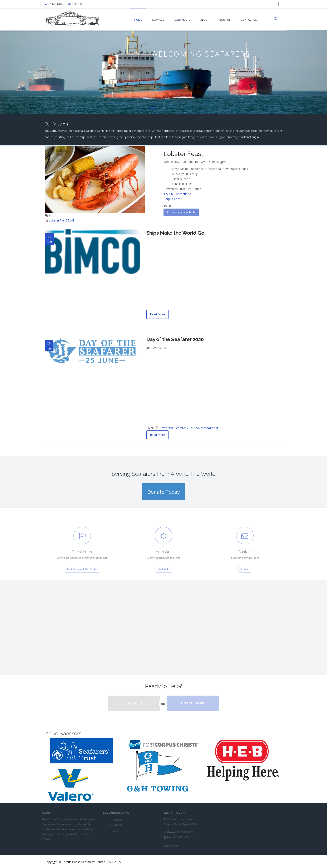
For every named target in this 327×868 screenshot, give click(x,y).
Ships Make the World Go (175, 233)
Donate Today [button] (163, 492)
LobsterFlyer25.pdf (61, 220)
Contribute (182, 20)
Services (158, 20)
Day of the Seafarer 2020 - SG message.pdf (189, 428)
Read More (157, 314)
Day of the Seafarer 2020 (175, 339)
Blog (204, 20)
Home (138, 20)
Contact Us (77, 4)
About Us (224, 20)
